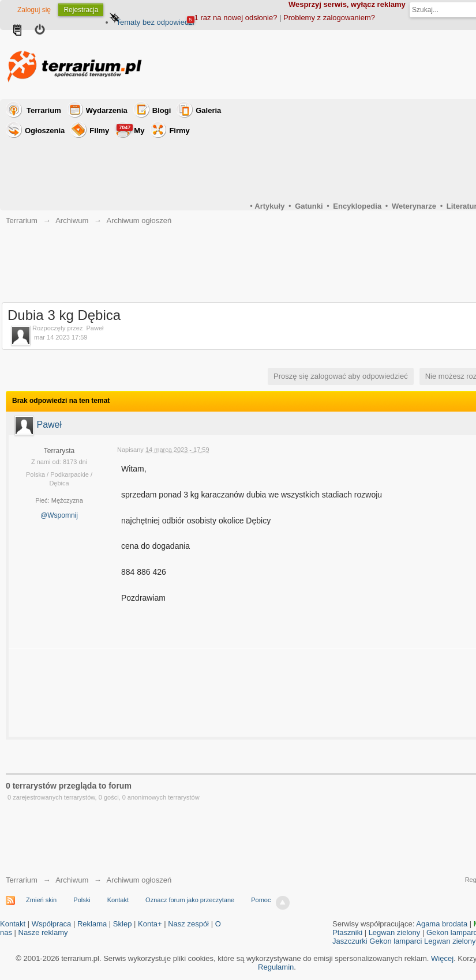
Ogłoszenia (45, 131)
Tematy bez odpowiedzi (155, 22)
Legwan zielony (395, 932)
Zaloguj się (34, 10)
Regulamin (276, 967)
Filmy (99, 131)
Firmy (179, 131)
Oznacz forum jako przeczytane (190, 900)
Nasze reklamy (43, 932)
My (130, 129)
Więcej (442, 958)
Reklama (92, 924)
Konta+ (150, 924)
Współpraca (52, 924)
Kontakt (118, 900)
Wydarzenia (107, 110)
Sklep (123, 924)
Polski (82, 900)
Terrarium (44, 110)
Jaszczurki (350, 941)
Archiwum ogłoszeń (139, 880)
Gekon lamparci (396, 941)
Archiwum (72, 880)
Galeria (208, 110)
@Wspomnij (59, 515)
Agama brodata (442, 924)
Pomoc (261, 900)
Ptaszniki (347, 932)
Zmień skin (41, 900)
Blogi (162, 110)
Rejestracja (81, 10)
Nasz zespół (188, 924)
